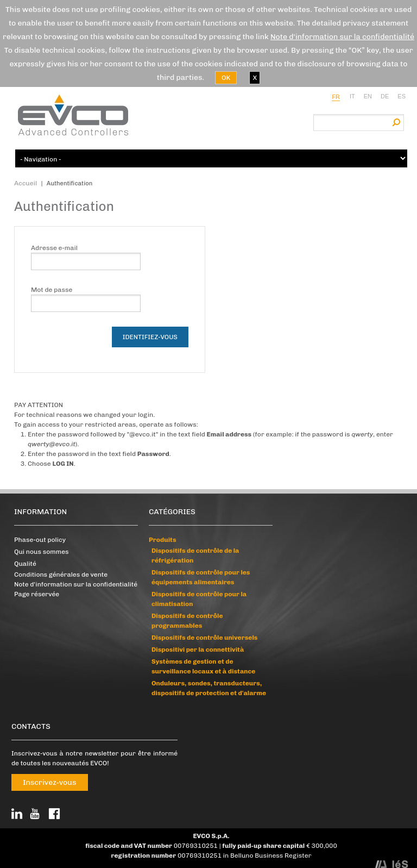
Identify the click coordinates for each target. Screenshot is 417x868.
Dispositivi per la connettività (198, 650)
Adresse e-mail (54, 248)
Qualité (25, 564)
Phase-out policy (40, 540)
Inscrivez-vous (50, 782)
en (368, 96)
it (352, 96)
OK (226, 78)
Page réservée (37, 594)
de (385, 96)
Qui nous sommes (42, 552)
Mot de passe (52, 290)
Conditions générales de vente (61, 574)
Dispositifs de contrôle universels (204, 638)
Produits (163, 540)
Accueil (26, 183)
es (402, 96)
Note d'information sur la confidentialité (342, 37)
